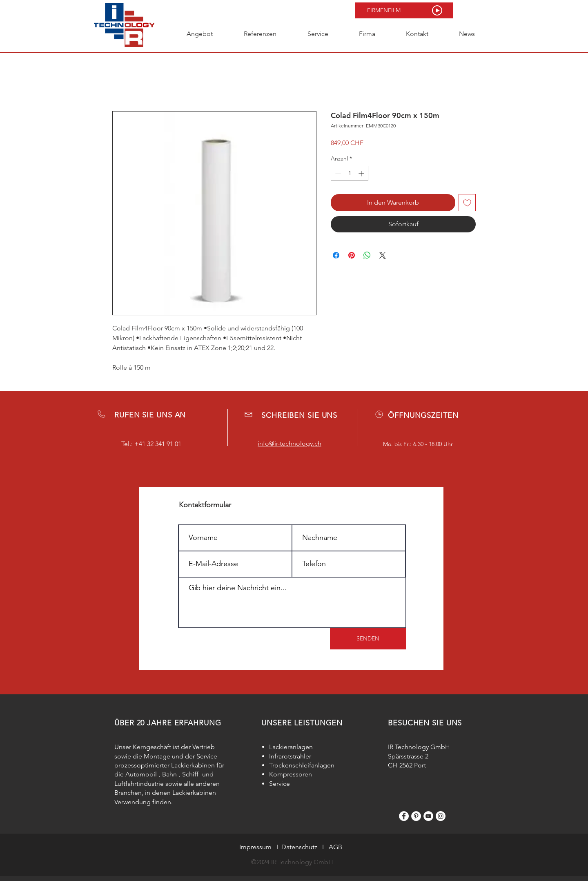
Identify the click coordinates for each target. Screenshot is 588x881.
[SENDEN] (368, 639)
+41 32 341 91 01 (158, 444)
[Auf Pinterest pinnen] (352, 255)
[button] (404, 10)
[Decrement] (337, 173)
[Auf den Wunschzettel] (467, 203)
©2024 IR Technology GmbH (292, 862)
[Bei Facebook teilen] (336, 255)
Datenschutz (299, 847)
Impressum (255, 847)
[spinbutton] (350, 173)
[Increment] (362, 173)
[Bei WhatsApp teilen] (367, 255)
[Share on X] (383, 255)
